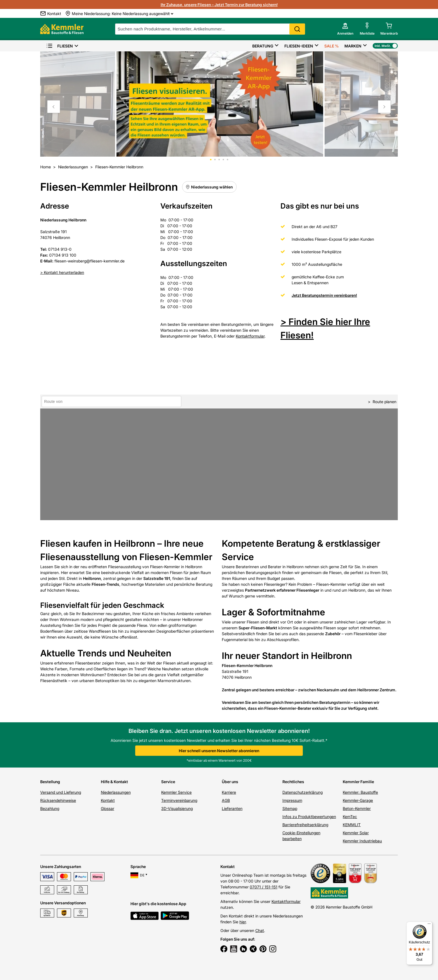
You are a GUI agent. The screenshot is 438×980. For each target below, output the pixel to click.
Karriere (229, 792)
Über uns (230, 782)
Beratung (263, 46)
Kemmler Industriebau (362, 841)
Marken (353, 46)
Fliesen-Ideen (299, 46)
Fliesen (59, 46)
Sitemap (290, 808)
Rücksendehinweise (58, 800)
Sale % (332, 46)
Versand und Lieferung (61, 792)
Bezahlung (50, 808)
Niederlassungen (116, 792)
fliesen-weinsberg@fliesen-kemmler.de (90, 261)
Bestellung (50, 782)
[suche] (210, 29)
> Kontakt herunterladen (62, 272)
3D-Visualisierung (177, 808)
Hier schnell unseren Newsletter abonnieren (219, 751)
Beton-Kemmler (357, 808)
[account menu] (345, 29)
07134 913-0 (60, 249)
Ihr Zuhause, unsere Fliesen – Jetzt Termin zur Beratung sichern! (219, 5)
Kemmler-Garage (358, 800)
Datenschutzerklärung (303, 792)
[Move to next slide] (384, 107)
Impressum (292, 800)
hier (243, 922)
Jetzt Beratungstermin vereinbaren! (324, 295)
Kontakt (108, 800)
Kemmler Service (176, 792)
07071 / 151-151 (264, 887)
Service (168, 782)
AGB (226, 800)
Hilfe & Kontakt (114, 782)
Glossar (108, 808)
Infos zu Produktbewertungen (309, 817)
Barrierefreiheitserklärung (305, 825)
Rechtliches (293, 782)
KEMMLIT (352, 825)
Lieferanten (232, 808)
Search (297, 29)
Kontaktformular (250, 336)
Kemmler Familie (358, 782)
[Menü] (429, 925)
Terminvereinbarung (179, 800)
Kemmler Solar (356, 833)
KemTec (350, 817)
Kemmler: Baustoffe (360, 792)
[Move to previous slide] (54, 107)
